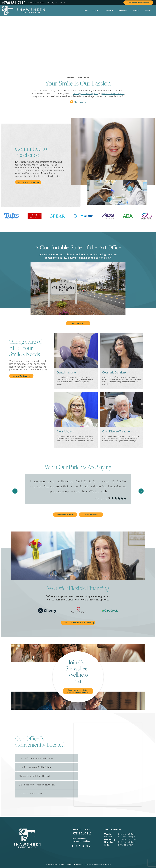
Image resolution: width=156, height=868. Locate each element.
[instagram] (87, 846)
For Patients (124, 11)
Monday (108, 834)
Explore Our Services (21, 376)
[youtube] (83, 846)
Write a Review (91, 515)
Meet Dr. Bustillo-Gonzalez (28, 182)
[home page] (24, 11)
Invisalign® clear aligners (85, 93)
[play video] (78, 102)
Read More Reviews (65, 515)
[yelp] (80, 846)
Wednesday (110, 839)
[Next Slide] (141, 491)
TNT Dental (108, 864)
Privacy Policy (78, 864)
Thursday (108, 842)
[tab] (73, 318)
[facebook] (76, 846)
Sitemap (69, 864)
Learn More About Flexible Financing (78, 623)
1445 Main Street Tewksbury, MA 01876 (46, 3)
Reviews (137, 11)
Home (86, 11)
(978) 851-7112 (14, 3)
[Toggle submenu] (100, 11)
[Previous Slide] (15, 491)
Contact (148, 11)
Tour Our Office (78, 323)
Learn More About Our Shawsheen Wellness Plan (78, 691)
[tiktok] (90, 846)
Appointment (138, 3)
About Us (96, 11)
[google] (73, 846)
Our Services (110, 11)
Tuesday (108, 837)
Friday (107, 845)
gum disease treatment (113, 93)
